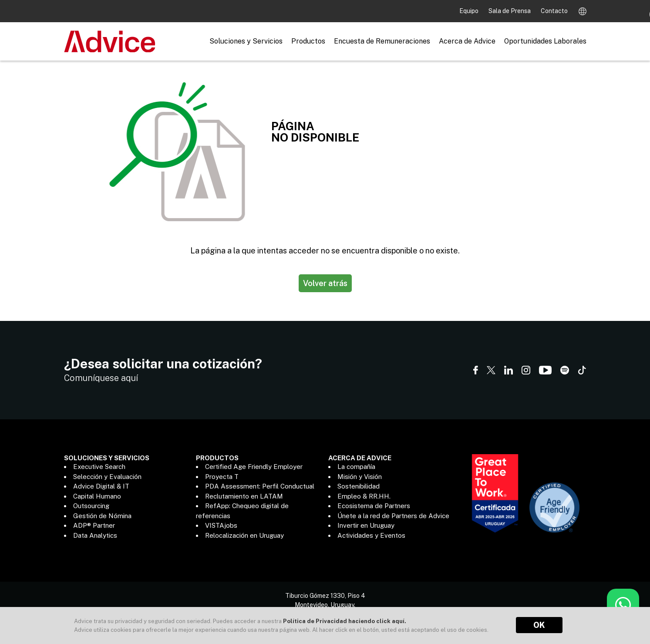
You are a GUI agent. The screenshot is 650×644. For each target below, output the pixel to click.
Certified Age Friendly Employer (254, 467)
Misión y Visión (360, 477)
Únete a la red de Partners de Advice (393, 516)
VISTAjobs (221, 525)
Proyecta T (222, 477)
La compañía (356, 467)
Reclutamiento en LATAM (244, 496)
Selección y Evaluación (107, 477)
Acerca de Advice (467, 41)
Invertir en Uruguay (366, 525)
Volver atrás (325, 283)
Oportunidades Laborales (545, 41)
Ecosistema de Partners (374, 506)
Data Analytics (95, 535)
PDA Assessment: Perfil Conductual (260, 486)
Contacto (554, 11)
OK (539, 625)
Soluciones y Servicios (246, 41)
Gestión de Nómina (102, 516)
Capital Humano (97, 496)
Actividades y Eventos (371, 535)
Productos (308, 41)
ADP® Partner (94, 525)
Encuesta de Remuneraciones (382, 41)
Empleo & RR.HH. (364, 496)
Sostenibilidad (359, 486)
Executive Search (99, 467)
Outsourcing (91, 506)
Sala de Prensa (510, 11)
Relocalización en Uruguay (244, 535)
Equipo (470, 11)
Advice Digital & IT (101, 486)
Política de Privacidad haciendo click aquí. (345, 621)
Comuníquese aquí (101, 378)
